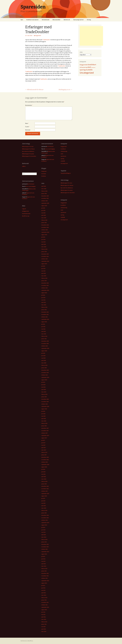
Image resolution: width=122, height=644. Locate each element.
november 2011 (45, 602)
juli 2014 (43, 527)
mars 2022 (44, 305)
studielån (63, 161)
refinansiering (64, 151)
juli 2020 (43, 353)
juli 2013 (43, 556)
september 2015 (45, 494)
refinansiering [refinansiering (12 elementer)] (83, 67)
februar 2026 (44, 191)
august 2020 (44, 351)
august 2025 (44, 206)
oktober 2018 (45, 404)
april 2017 (44, 448)
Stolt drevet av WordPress (27, 641)
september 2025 (45, 203)
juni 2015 (43, 501)
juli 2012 (43, 585)
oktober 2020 (45, 346)
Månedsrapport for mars (28, 147)
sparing (62, 159)
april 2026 (44, 186)
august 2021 (44, 322)
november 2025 (45, 198)
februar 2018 (44, 423)
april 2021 (44, 331)
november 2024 (45, 227)
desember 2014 (45, 515)
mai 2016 (43, 474)
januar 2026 (44, 193)
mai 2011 (43, 614)
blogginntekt (38, 36)
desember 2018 (45, 399)
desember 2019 (45, 370)
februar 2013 (44, 569)
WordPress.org (26, 216)
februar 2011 (44, 622)
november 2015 (45, 489)
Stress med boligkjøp (50, 149)
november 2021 (45, 314)
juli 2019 (43, 382)
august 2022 (44, 293)
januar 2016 (44, 484)
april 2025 (44, 215)
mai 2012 (43, 590)
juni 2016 (43, 472)
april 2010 (44, 629)
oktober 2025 (45, 201)
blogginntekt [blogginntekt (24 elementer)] (84, 65)
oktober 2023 (45, 259)
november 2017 (45, 431)
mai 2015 (43, 503)
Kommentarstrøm (26, 214)
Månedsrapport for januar (28, 154)
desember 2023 (45, 254)
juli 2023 (43, 266)
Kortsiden (44, 174)
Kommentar (29, 105)
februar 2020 (44, 365)
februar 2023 (44, 278)
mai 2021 (43, 329)
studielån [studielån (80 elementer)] (89, 70)
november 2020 (45, 344)
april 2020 (44, 360)
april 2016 (44, 477)
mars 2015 (44, 508)
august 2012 (44, 583)
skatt (62, 154)
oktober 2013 (45, 549)
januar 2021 (44, 339)
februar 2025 (44, 220)
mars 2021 (44, 334)
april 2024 (44, 244)
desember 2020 (45, 341)
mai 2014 (43, 532)
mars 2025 (44, 218)
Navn (27, 123)
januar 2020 (44, 368)
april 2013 (44, 564)
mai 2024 (43, 242)
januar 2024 (44, 252)
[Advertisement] (91, 36)
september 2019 (45, 377)
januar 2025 (44, 223)
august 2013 (44, 554)
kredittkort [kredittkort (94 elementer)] (92, 65)
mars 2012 (44, 595)
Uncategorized (64, 163)
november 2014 (45, 518)
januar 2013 (44, 571)
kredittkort (63, 149)
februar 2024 (44, 249)
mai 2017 (43, 445)
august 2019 (44, 380)
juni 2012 (43, 588)
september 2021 (45, 319)
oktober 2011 (45, 605)
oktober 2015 (45, 491)
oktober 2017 (45, 433)
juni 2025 (43, 210)
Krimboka (44, 176)
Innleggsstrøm (25, 211)
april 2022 (44, 302)
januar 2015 (44, 513)
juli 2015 (43, 498)
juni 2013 (43, 559)
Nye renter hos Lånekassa (28, 151)
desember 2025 (45, 196)
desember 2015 (45, 486)
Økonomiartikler (56, 20)
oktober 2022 (45, 288)
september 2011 (45, 607)
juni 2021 (43, 327)
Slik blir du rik (67, 20)
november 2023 (45, 256)
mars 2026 (44, 189)
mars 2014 (44, 537)
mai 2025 (43, 213)
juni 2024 (43, 239)
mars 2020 (44, 363)
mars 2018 (44, 421)
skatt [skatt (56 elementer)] (89, 67)
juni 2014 (43, 530)
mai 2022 (43, 300)
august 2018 (44, 409)
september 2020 (45, 348)
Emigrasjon (44, 171)
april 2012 (44, 593)
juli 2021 (43, 324)
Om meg (89, 20)
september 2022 (45, 290)
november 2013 (45, 547)
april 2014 (44, 535)
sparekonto (63, 156)
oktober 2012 (45, 578)
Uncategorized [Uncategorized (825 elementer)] (87, 73)
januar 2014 (44, 542)
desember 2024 (45, 225)
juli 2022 (43, 295)
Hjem (22, 20)
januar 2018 (44, 426)
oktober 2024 (45, 230)
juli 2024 (43, 237)
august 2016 (44, 467)
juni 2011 (43, 612)
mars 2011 (44, 619)
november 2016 (45, 460)
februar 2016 (44, 481)
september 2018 (45, 406)
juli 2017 (43, 440)
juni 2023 (43, 268)
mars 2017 (44, 450)
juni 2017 (43, 443)
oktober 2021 (45, 317)
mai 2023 (43, 271)
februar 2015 (44, 510)
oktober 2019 (45, 375)
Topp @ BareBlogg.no (66, 173)
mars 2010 (44, 631)
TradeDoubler (46, 40)
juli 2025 (43, 208)
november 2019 (45, 373)
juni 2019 (43, 385)
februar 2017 (44, 452)
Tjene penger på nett (78, 20)
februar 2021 (44, 336)
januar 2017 (44, 455)
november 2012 (45, 576)
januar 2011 (44, 624)
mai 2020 (43, 358)
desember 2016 (45, 457)
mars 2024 (44, 247)
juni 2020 (43, 356)
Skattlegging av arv (65, 89)
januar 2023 (44, 281)
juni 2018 (43, 414)
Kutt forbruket (50, 147)
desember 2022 (45, 283)
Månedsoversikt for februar (34, 89)
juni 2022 (43, 298)
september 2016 (45, 464)
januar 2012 (44, 600)
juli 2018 (43, 411)
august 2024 (44, 235)
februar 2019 (44, 394)
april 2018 (44, 419)
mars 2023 (44, 276)
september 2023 (45, 261)
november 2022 (45, 285)
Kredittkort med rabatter (32, 20)
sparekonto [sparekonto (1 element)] (93, 67)
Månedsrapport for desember (29, 156)
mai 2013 (43, 561)
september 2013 (45, 552)
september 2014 (45, 523)
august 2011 (44, 610)
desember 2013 (45, 544)
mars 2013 (44, 566)
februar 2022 (44, 307)
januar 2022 (44, 310)
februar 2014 (44, 539)
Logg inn (24, 209)
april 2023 (44, 273)
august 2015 (44, 496)
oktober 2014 (45, 520)
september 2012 (45, 581)
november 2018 (45, 402)
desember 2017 (45, 428)
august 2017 (44, 438)
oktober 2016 (45, 462)
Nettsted (28, 130)
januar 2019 (44, 397)
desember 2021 (45, 312)
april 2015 (44, 506)
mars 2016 (44, 479)
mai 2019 (43, 387)
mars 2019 (44, 392)
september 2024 (45, 232)
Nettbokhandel (46, 20)
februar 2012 (44, 598)
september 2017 (45, 435)
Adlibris (24, 166)
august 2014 (44, 525)
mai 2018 (43, 416)
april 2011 (44, 617)
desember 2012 (45, 573)
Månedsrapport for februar (28, 149)
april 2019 (44, 389)
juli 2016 (43, 469)
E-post (27, 127)
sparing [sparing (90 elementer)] (83, 70)
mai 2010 (43, 627)
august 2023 (44, 264)
